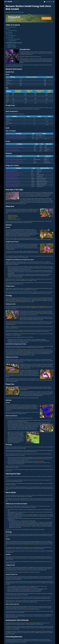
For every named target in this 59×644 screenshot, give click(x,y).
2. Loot (9, 29)
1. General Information (12, 27)
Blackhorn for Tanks (12, 47)
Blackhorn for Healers (12, 46)
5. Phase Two (10, 34)
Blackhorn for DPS (11, 45)
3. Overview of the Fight (12, 30)
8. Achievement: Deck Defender (14, 39)
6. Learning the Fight (11, 36)
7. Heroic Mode (10, 37)
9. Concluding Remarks (12, 41)
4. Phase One (10, 32)
